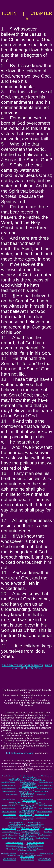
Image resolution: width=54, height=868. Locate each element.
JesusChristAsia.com (34, 823)
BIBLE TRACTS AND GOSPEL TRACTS (23, 665)
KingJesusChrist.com (10, 860)
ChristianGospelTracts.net (14, 849)
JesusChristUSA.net (15, 802)
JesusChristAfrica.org (8, 782)
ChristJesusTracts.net (46, 854)
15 (4, 447)
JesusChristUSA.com (14, 826)
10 (4, 296)
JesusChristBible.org (25, 791)
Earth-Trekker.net (28, 813)
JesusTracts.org (41, 795)
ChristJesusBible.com (27, 840)
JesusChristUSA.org (15, 779)
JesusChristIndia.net (27, 809)
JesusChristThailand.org (26, 788)
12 (4, 358)
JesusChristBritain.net (29, 801)
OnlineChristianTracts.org (35, 846)
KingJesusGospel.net (27, 816)
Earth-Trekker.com (33, 830)
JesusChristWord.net (9, 815)
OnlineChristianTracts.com (36, 843)
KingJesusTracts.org (27, 858)
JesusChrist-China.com (33, 833)
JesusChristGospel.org (42, 791)
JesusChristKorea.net (46, 805)
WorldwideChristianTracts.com (27, 844)
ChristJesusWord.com (42, 838)
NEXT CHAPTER (33, 668)
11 (4, 337)
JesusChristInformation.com (17, 827)
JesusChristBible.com (26, 838)
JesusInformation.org (27, 795)
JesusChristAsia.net (26, 799)
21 (4, 646)
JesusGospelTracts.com (15, 855)
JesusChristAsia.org (27, 776)
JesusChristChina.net (27, 805)
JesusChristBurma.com (9, 829)
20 (4, 594)
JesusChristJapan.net (29, 807)
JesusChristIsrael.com (16, 823)
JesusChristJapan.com (45, 835)
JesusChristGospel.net (42, 815)
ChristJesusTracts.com (8, 854)
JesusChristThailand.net (26, 812)
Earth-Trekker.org (28, 790)
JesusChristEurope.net (45, 799)
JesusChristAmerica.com (34, 826)
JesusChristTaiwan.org (9, 788)
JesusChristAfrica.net (8, 805)
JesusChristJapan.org (29, 784)
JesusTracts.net (41, 818)
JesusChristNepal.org (8, 785)
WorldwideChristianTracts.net (27, 851)
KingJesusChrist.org (27, 860)
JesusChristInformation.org (18, 781)
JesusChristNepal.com (9, 832)
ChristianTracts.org (27, 796)
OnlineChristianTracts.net (35, 849)
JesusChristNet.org (39, 781)
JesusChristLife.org (11, 795)
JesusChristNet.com (39, 827)
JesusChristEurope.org (45, 776)
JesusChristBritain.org (29, 777)
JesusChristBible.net (25, 815)
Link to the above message (20, 753)
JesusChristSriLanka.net (29, 810)
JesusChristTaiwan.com (9, 835)
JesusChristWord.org (9, 791)
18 (4, 536)
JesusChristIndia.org (27, 785)
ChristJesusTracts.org (27, 854)
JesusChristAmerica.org (33, 779)
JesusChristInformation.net (18, 804)
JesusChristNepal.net (8, 809)
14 (4, 421)
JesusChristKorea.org (46, 782)
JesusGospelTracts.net (27, 857)
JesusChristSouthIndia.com (30, 832)
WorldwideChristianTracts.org (27, 847)
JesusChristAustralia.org (45, 788)
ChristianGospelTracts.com (14, 843)
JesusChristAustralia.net (44, 812)
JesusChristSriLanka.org (29, 787)
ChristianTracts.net (27, 819)
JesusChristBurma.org (45, 785)
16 (4, 473)
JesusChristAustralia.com (28, 837)
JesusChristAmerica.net (33, 802)
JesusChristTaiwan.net (9, 812)
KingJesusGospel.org (27, 793)
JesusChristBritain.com (37, 824)
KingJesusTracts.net (45, 858)
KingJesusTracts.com (9, 858)
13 (4, 379)
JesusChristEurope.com (17, 824)
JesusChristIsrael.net (9, 799)
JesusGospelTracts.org (35, 855)
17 (4, 520)
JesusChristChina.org (27, 782)
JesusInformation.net (27, 818)
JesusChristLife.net (39, 804)
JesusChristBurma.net (45, 809)
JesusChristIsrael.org (9, 776)
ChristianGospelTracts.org (14, 846)
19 (4, 573)
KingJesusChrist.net (45, 860)
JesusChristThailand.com (27, 835)
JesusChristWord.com (9, 838)
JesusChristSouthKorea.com (30, 829)
